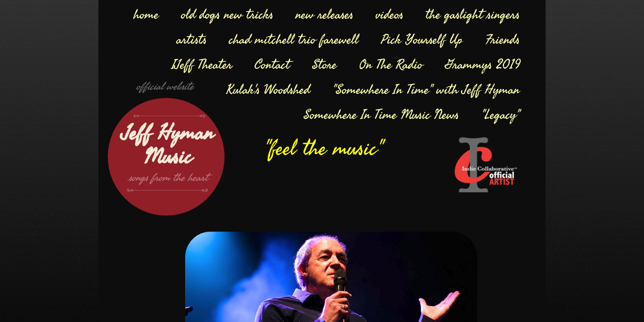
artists (192, 40)
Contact (272, 65)
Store (324, 65)
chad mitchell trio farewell (294, 40)
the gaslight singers (473, 15)
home (146, 15)
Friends (502, 40)
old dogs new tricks (227, 15)
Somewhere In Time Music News (381, 115)
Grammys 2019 (482, 65)
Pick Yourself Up (422, 40)
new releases (324, 15)
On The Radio (391, 65)
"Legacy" (500, 115)
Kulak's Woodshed (268, 90)
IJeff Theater (202, 65)
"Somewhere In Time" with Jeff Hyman (426, 90)
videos (390, 15)
